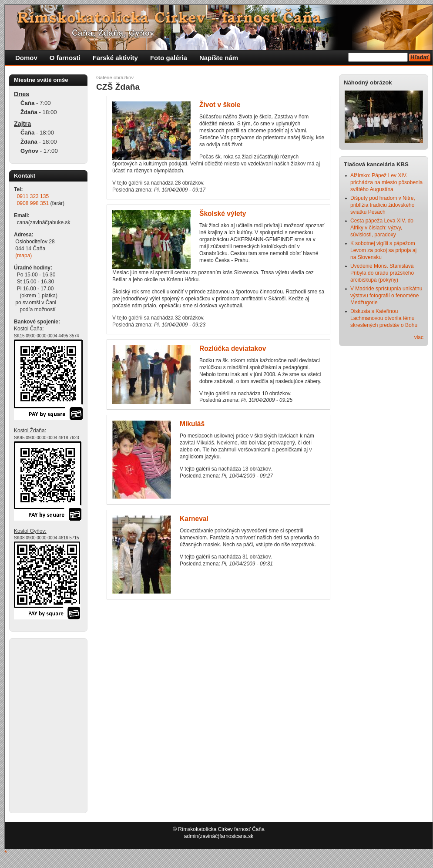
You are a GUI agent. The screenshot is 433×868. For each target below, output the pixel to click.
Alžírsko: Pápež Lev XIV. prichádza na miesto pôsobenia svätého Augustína (386, 182)
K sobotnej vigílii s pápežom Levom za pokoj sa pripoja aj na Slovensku (383, 250)
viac (419, 337)
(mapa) (23, 256)
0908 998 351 (33, 203)
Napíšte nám (219, 58)
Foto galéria (169, 58)
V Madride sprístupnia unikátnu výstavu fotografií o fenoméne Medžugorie (386, 296)
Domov (26, 58)
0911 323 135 (33, 196)
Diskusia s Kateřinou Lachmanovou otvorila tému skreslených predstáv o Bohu (384, 318)
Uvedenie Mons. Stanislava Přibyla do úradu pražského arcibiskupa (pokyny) (382, 273)
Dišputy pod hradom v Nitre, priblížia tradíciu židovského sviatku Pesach (383, 205)
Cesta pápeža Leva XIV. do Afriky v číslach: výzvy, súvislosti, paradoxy (382, 228)
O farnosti (65, 58)
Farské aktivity (115, 58)
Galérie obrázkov (115, 77)
